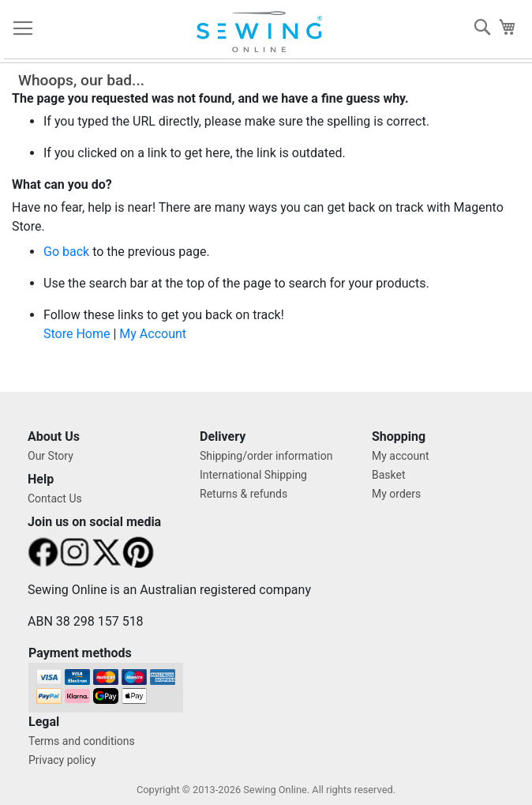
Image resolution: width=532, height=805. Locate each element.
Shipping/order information (266, 456)
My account (401, 456)
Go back (66, 252)
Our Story (51, 456)
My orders (396, 494)
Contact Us (55, 498)
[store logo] (261, 32)
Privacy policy (62, 760)
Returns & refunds (244, 494)
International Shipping (253, 475)
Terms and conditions (82, 741)
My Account (153, 334)
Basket (389, 475)
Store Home (77, 334)
